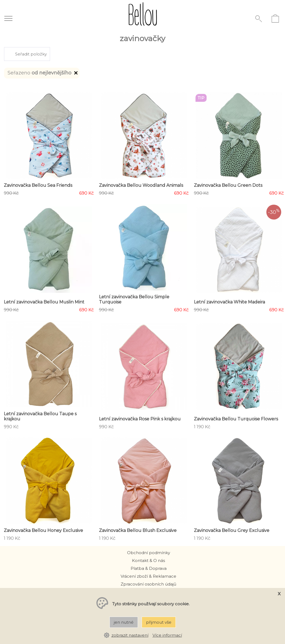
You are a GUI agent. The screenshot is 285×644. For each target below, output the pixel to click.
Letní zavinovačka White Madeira (229, 302)
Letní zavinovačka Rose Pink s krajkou (140, 419)
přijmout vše (159, 622)
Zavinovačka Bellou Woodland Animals (141, 185)
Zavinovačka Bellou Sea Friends (38, 185)
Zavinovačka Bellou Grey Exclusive (232, 530)
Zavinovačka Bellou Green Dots (228, 185)
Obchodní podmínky (149, 553)
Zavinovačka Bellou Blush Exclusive (138, 530)
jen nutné (124, 622)
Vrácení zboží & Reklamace (148, 576)
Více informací (167, 635)
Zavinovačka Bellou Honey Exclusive (43, 530)
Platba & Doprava (149, 568)
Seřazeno (43, 74)
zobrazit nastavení (130, 635)
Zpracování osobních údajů (148, 584)
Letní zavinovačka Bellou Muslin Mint (44, 302)
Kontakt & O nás (148, 560)
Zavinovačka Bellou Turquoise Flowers (236, 419)
